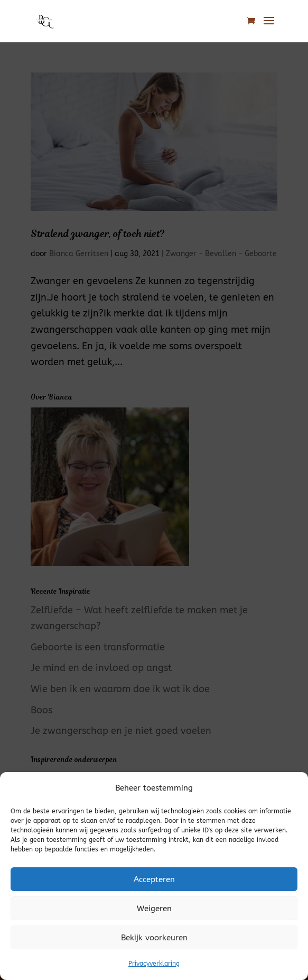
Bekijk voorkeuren (154, 938)
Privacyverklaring (154, 964)
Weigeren (154, 909)
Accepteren (154, 879)
